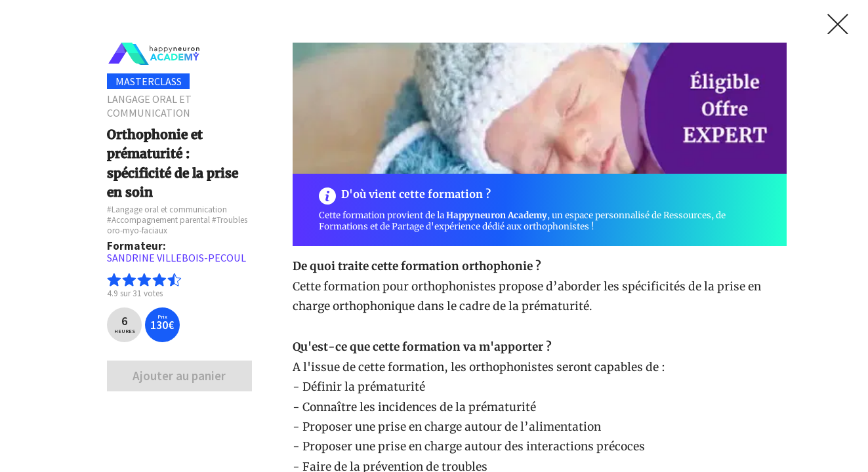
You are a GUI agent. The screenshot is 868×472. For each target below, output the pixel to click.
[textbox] (179, 258)
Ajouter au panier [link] (179, 376)
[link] (838, 24)
